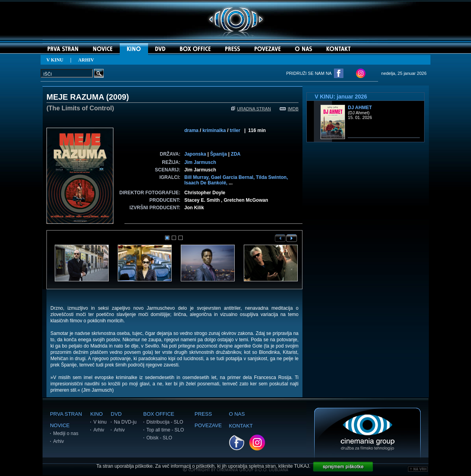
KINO (96, 414)
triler (235, 130)
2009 (118, 97)
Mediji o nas (66, 433)
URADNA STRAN (251, 109)
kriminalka (214, 130)
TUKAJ (302, 466)
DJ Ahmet (360, 108)
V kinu (100, 422)
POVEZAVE (208, 425)
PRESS (203, 414)
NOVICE (60, 425)
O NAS (237, 414)
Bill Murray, (198, 177)
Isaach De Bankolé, (207, 183)
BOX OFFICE (159, 414)
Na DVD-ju (125, 422)
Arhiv (58, 441)
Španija (218, 154)
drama (191, 130)
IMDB (289, 109)
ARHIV (86, 60)
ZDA (236, 154)
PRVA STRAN (66, 414)
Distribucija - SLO (165, 422)
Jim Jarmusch (200, 162)
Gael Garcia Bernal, (234, 177)
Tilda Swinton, (272, 177)
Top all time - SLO (165, 430)
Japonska (195, 154)
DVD (116, 414)
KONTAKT (241, 426)
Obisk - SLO (159, 438)
